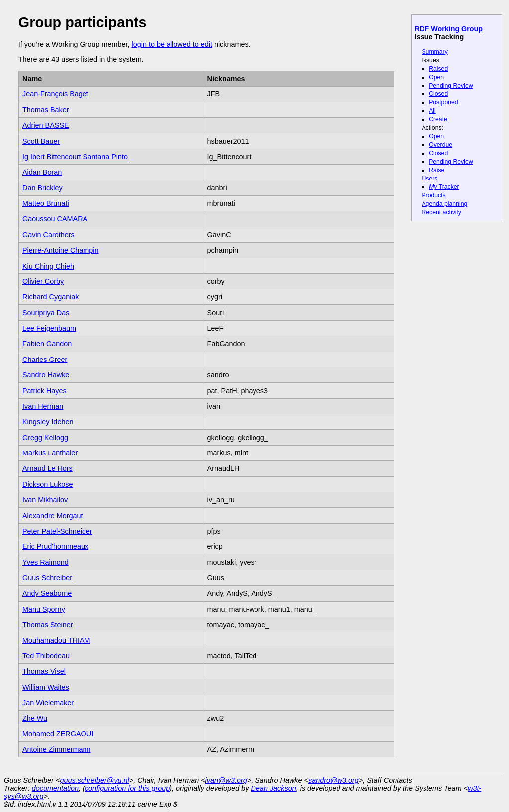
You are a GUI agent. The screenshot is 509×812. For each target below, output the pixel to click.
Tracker (444, 187)
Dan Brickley (42, 188)
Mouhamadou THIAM (56, 640)
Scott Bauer (41, 141)
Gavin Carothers (48, 235)
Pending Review (451, 86)
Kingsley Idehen (48, 422)
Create (438, 119)
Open (436, 77)
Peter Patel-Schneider (57, 531)
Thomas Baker (46, 110)
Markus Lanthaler (50, 453)
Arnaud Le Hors (47, 468)
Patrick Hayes (44, 391)
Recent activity (441, 212)
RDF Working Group (449, 29)
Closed (438, 94)
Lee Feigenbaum (49, 328)
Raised (438, 69)
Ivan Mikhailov (45, 500)
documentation (55, 788)
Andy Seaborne (47, 593)
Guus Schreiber (47, 578)
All (432, 111)
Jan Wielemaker (48, 703)
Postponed (444, 102)
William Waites (46, 687)
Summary (434, 52)
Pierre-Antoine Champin (61, 250)
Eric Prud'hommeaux (55, 546)
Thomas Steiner (48, 625)
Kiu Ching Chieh (48, 266)
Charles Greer (45, 360)
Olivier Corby (43, 281)
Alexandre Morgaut (53, 516)
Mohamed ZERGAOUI (58, 734)
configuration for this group (127, 788)
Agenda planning (444, 204)
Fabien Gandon (47, 344)
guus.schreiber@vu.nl (94, 780)
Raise (437, 170)
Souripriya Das (46, 313)
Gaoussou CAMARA (55, 219)
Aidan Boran (42, 172)
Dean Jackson (274, 788)
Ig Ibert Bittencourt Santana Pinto (75, 157)
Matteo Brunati (46, 203)
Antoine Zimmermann (57, 749)
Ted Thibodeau (46, 656)
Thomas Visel (44, 671)
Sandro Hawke (46, 375)
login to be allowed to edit (171, 44)
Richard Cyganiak (51, 297)
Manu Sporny (44, 609)
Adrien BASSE (46, 125)
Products (433, 195)
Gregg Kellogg (45, 438)
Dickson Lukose (48, 484)
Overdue (441, 145)
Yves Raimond (45, 562)
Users (429, 179)
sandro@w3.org (334, 780)
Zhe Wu (35, 718)
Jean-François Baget (55, 94)
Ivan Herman (43, 406)
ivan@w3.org (226, 780)
